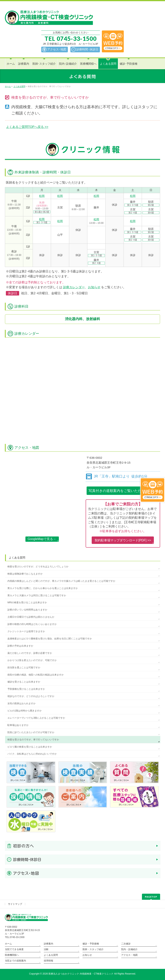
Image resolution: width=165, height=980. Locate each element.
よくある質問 (17, 558)
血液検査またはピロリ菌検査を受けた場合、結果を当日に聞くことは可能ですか (50, 639)
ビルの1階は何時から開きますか (25, 711)
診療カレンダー (74, 287)
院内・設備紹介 (129, 949)
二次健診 (126, 944)
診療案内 (48, 944)
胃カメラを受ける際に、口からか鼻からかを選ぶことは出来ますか (43, 588)
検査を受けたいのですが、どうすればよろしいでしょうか (38, 567)
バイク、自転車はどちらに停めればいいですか (32, 754)
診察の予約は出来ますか (20, 646)
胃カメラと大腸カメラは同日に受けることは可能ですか (37, 595)
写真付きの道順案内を (123, 491)
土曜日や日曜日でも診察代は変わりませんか (31, 617)
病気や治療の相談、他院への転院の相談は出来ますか (36, 675)
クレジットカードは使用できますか (26, 631)
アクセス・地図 (129, 955)
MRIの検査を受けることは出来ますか (27, 602)
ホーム (8, 944)
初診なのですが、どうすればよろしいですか (31, 696)
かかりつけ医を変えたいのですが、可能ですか (32, 660)
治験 (46, 949)
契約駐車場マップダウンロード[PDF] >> (123, 540)
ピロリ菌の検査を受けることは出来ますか (30, 747)
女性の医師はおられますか (22, 703)
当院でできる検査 (14, 949)
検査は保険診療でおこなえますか (25, 574)
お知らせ (94, 287)
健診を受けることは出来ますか (24, 682)
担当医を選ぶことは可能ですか (24, 668)
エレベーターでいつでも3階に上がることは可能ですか (36, 718)
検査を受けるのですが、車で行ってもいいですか (33, 740)
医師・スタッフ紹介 (93, 949)
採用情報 (48, 961)
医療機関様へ (12, 955)
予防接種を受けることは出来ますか (26, 689)
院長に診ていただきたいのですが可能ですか (31, 732)
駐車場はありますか (18, 725)
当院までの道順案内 (15, 961)
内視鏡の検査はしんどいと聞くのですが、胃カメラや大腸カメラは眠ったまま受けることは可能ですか (61, 581)
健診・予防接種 (91, 944)
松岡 (42, 196)
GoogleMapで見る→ (42, 539)
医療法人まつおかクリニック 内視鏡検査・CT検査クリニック (81, 974)
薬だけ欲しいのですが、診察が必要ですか (30, 653)
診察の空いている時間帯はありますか (27, 610)
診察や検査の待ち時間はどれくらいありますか (32, 624)
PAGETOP (151, 897)
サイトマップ (15, 904)
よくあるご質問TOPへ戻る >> (27, 127)
